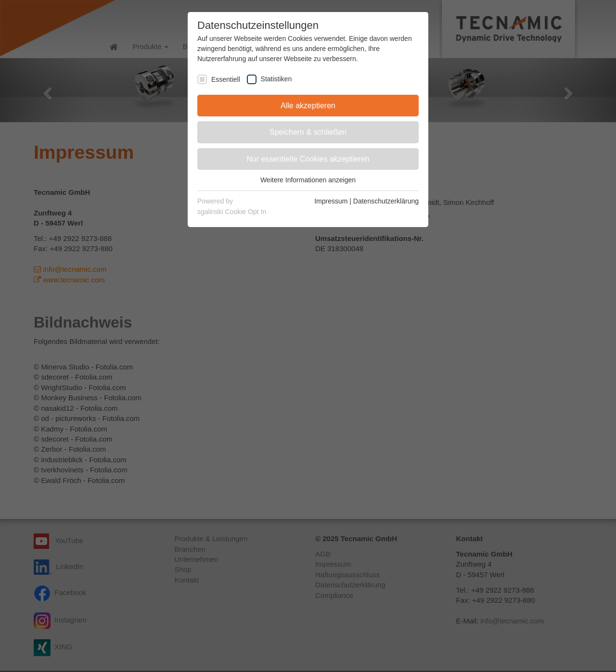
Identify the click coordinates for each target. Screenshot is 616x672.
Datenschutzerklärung (386, 201)
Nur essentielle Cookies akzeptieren (308, 159)
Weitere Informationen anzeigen (308, 180)
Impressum (331, 201)
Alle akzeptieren (308, 106)
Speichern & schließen (308, 132)
